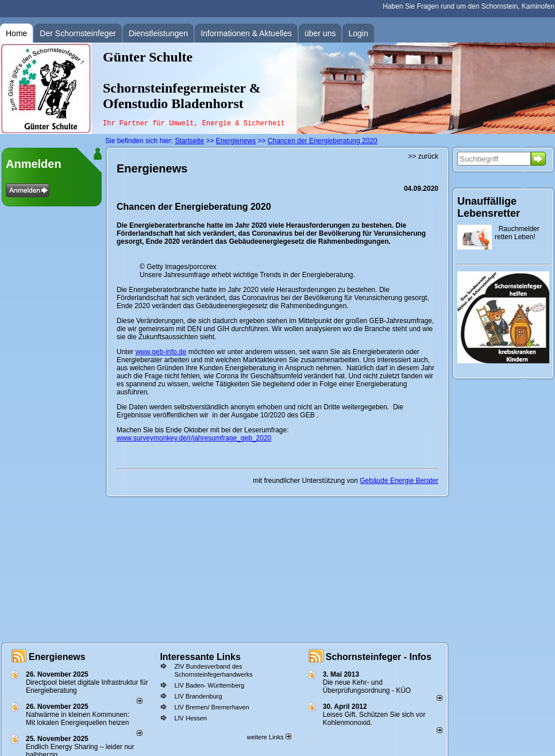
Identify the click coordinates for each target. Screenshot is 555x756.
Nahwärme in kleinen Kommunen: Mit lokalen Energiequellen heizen (78, 719)
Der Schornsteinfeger (78, 33)
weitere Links (269, 737)
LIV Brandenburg (198, 696)
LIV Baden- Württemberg (209, 685)
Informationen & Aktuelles (246, 33)
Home (16, 33)
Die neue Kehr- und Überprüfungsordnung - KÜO (367, 686)
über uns (320, 33)
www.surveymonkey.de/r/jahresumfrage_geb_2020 (194, 438)
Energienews (57, 657)
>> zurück (423, 156)
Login (358, 33)
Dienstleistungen (159, 33)
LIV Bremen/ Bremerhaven (211, 707)
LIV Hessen (190, 718)
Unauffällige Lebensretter (489, 207)
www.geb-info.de (161, 352)
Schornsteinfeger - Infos (379, 657)
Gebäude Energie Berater (399, 481)
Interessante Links (200, 657)
